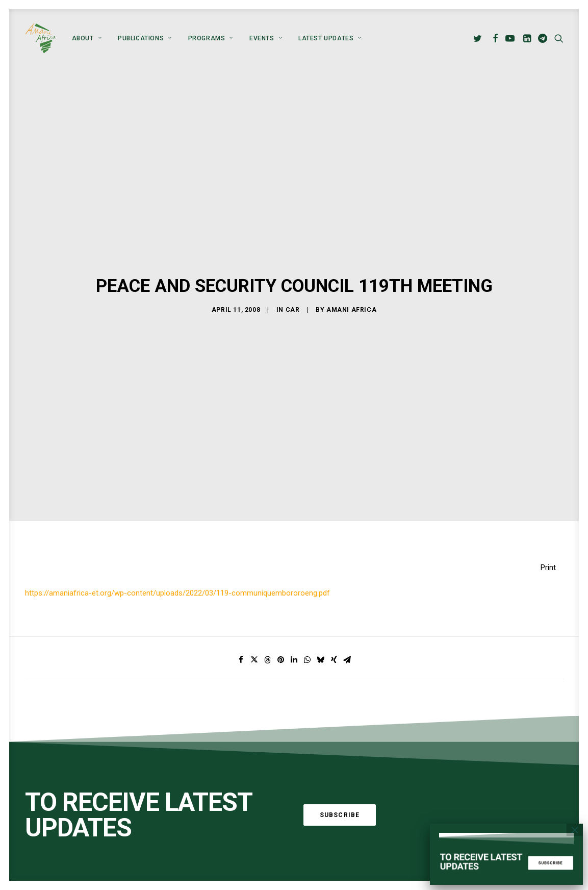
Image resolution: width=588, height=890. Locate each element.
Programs (211, 38)
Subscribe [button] (340, 792)
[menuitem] (87, 38)
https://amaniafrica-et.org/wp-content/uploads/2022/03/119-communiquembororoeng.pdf (177, 571)
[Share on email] (347, 637)
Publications (145, 38)
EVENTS (266, 38)
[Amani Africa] (40, 38)
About (87, 38)
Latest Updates (330, 38)
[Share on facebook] (241, 637)
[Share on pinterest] (281, 637)
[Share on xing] (334, 637)
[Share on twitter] (254, 637)
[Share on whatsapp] (308, 637)
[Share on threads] (268, 637)
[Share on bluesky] (321, 637)
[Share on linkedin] (294, 637)
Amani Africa (351, 298)
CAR (293, 298)
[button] (479, 38)
